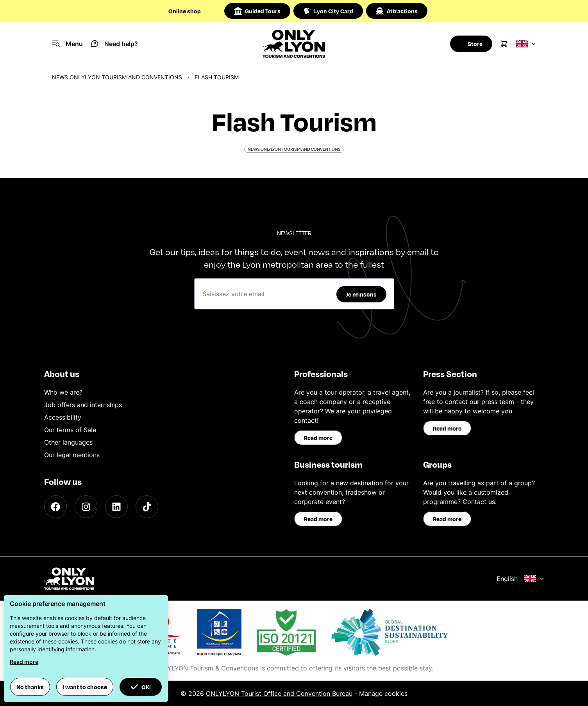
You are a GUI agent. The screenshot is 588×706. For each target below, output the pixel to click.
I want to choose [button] (85, 687)
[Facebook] (55, 507)
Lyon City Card (328, 11)
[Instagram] (86, 507)
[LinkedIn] (116, 507)
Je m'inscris (361, 294)
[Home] (294, 44)
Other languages (68, 442)
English (520, 579)
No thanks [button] (30, 687)
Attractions (397, 11)
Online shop (185, 11)
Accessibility (63, 417)
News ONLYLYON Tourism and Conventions (117, 77)
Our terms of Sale (70, 430)
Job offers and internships (83, 405)
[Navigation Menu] (67, 44)
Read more (318, 438)
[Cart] (504, 44)
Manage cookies (383, 693)
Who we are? (63, 392)
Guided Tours (257, 11)
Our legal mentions (72, 455)
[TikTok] (147, 507)
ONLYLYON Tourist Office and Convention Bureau (279, 693)
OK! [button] (141, 687)
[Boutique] (469, 44)
